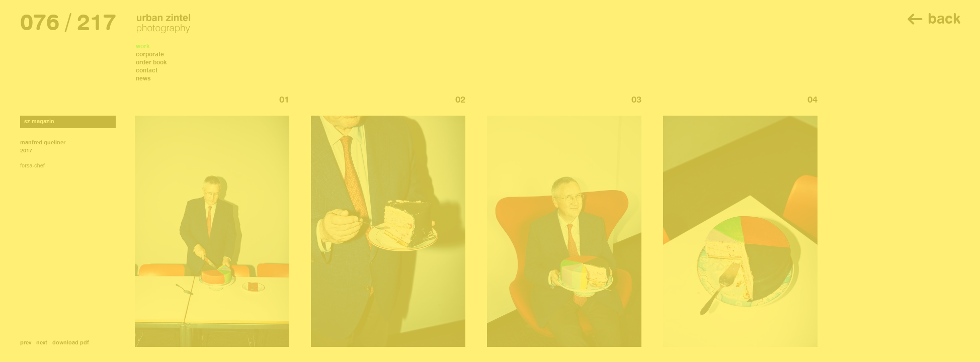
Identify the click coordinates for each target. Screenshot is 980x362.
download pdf (71, 343)
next (42, 343)
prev (26, 343)
